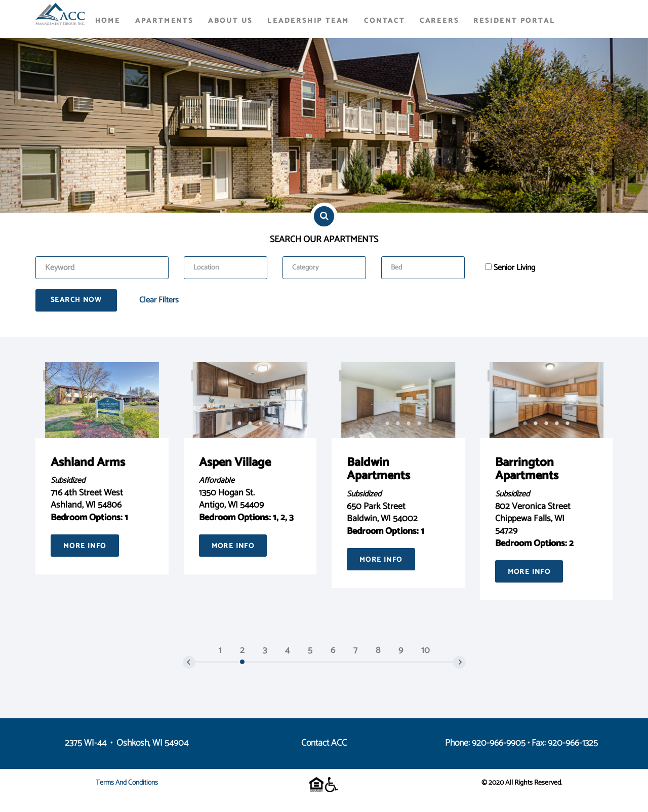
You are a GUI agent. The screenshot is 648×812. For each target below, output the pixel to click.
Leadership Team (308, 21)
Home (108, 21)
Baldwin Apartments (378, 469)
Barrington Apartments (527, 469)
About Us (230, 21)
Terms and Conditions (127, 783)
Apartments (164, 21)
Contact (384, 21)
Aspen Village (235, 463)
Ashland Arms (88, 463)
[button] (229, 423)
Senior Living (514, 268)
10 (426, 650)
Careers (439, 21)
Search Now (76, 300)
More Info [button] (85, 546)
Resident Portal (514, 21)
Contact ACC (324, 743)
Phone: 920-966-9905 (485, 743)
